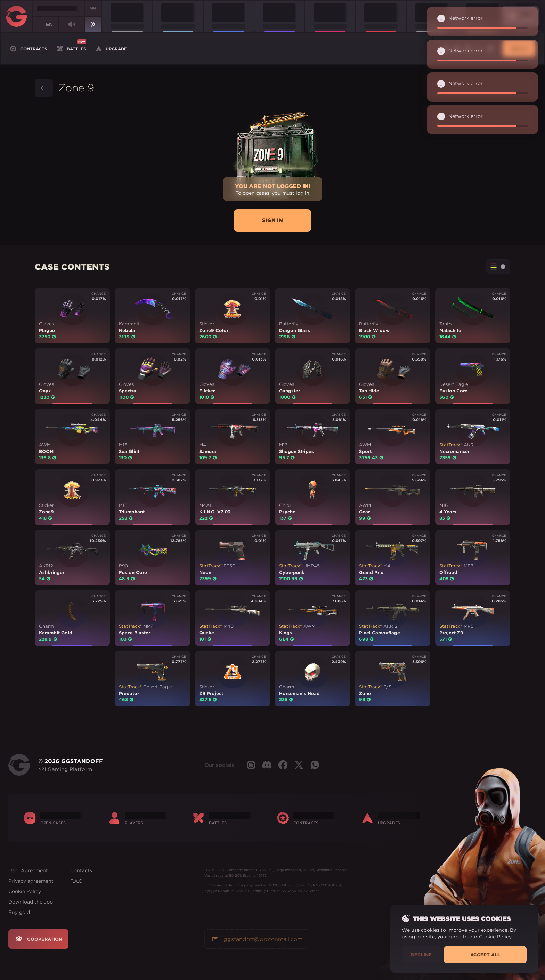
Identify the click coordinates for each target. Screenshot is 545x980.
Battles (71, 48)
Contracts (28, 49)
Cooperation (38, 939)
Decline (421, 955)
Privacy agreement (31, 881)
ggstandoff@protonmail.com (257, 939)
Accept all (485, 955)
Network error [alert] (485, 22)
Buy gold (19, 912)
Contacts (81, 870)
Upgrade (111, 49)
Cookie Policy (25, 891)
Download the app (31, 902)
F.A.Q (76, 881)
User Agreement (28, 870)
